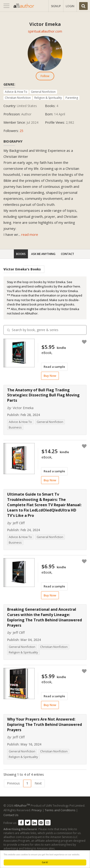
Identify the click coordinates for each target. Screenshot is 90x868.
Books (21, 254)
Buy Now (50, 376)
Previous (13, 783)
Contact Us (11, 815)
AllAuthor (22, 805)
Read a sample (54, 367)
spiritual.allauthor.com (45, 31)
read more (30, 234)
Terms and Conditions (60, 810)
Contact (67, 254)
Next (38, 783)
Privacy (37, 810)
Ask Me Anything (43, 254)
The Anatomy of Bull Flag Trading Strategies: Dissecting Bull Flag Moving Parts (43, 395)
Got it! (45, 862)
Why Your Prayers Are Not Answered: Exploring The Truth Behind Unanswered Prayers (45, 724)
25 (21, 131)
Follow (45, 76)
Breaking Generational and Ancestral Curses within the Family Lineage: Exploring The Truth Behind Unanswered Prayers (45, 617)
